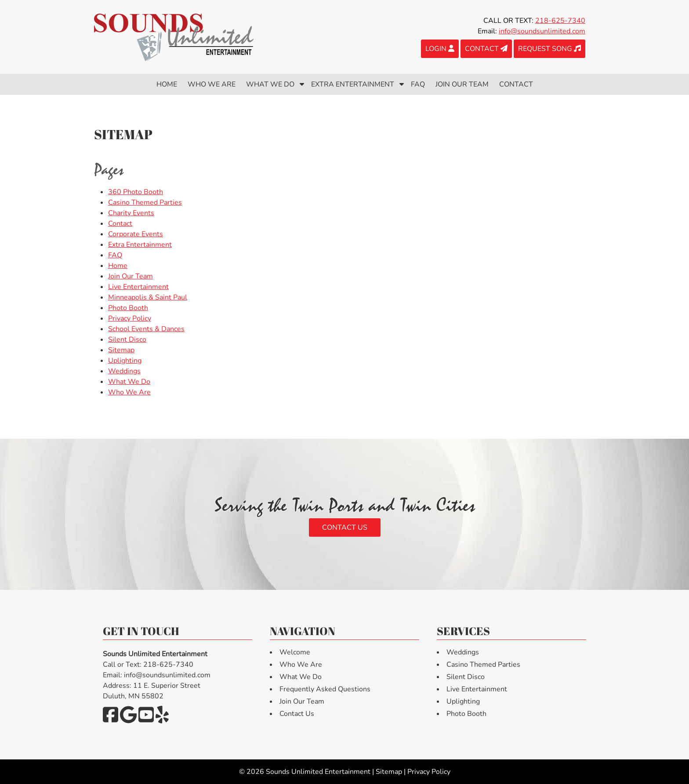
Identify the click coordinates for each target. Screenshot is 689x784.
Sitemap (121, 350)
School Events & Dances (146, 329)
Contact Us (345, 527)
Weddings (124, 371)
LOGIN (440, 49)
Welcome (295, 652)
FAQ (418, 84)
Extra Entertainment (353, 84)
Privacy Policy (130, 318)
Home (167, 84)
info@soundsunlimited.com (542, 31)
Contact (516, 84)
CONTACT (486, 49)
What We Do (270, 84)
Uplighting (125, 361)
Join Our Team (462, 84)
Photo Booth (128, 308)
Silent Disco (127, 340)
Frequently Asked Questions (325, 689)
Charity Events (131, 213)
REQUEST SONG (549, 49)
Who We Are (212, 84)
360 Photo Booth (136, 192)
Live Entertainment (138, 287)
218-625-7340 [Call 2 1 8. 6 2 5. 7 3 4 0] (560, 21)
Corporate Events (136, 234)
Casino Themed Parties (145, 202)
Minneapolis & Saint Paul (148, 297)
